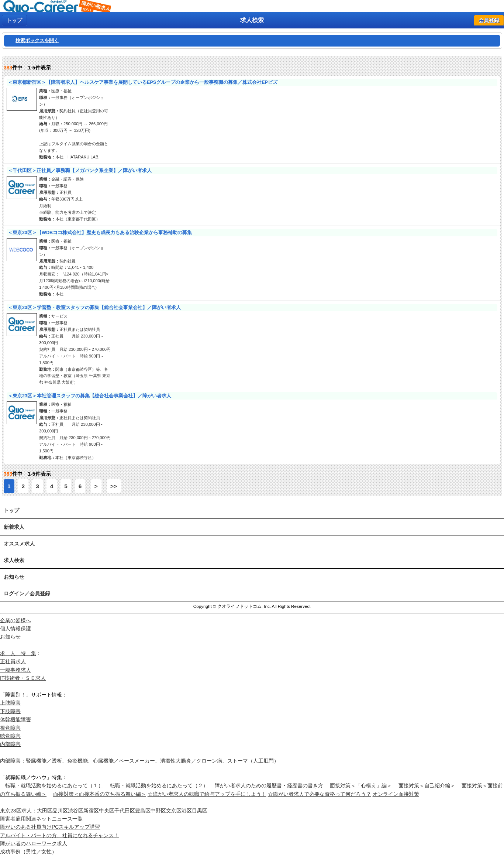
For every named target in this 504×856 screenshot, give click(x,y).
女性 (46, 852)
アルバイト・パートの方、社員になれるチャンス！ (59, 835)
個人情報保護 (15, 629)
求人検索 (14, 560)
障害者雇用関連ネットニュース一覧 (41, 819)
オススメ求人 (19, 544)
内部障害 (10, 744)
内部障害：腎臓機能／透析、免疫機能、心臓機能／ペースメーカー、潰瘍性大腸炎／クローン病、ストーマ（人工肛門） (139, 761)
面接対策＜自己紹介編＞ (427, 785)
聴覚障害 (10, 736)
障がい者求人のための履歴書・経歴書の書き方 (269, 785)
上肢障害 (10, 703)
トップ (14, 20)
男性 (31, 852)
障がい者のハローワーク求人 (34, 843)
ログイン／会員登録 (27, 593)
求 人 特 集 (18, 653)
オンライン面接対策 (396, 794)
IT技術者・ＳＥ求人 (23, 678)
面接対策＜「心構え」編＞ (361, 785)
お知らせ (14, 577)
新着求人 (14, 527)
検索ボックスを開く (37, 41)
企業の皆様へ (15, 620)
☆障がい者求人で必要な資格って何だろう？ (320, 794)
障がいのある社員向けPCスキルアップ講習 (50, 827)
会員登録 (489, 20)
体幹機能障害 (15, 719)
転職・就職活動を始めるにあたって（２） (159, 785)
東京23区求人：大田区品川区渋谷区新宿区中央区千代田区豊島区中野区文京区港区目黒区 (104, 811)
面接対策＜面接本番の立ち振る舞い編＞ (100, 794)
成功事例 (10, 852)
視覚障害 (10, 728)
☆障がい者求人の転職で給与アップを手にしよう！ (207, 794)
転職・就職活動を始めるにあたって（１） (54, 785)
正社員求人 (13, 661)
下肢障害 (10, 711)
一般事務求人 (15, 670)
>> (114, 486)
